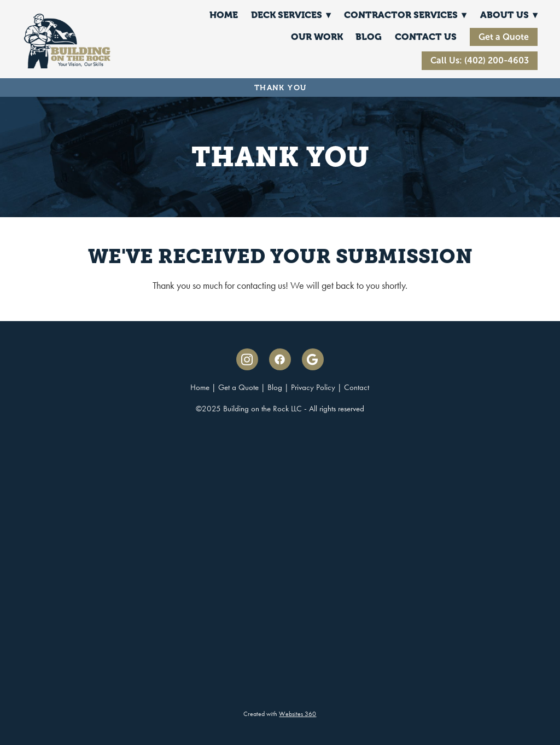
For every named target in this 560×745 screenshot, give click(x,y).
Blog (369, 37)
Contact (357, 387)
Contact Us (426, 37)
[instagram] (247, 359)
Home (224, 15)
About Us (509, 15)
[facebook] (280, 359)
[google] (313, 359)
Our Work (317, 37)
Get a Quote (504, 37)
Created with (280, 714)
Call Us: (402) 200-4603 (480, 60)
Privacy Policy (313, 387)
